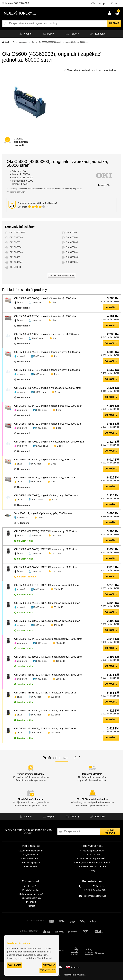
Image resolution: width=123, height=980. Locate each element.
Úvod (7, 42)
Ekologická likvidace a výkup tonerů (93, 862)
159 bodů (56, 571)
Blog (93, 870)
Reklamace (31, 866)
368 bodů (58, 589)
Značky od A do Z (31, 859)
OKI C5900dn (73, 257)
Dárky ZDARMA (93, 855)
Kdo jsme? (31, 886)
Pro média (31, 902)
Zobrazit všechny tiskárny (61, 275)
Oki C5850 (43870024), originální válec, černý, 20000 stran (47, 334)
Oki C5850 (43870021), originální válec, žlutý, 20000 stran (46, 495)
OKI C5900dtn (16, 262)
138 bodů (60, 661)
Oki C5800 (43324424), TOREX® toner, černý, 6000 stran (46, 567)
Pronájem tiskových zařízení (93, 866)
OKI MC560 (15, 267)
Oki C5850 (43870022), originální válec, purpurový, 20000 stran (49, 442)
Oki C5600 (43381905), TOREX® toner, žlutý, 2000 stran (45, 729)
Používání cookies (31, 890)
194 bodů (56, 535)
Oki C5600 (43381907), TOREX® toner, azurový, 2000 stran (47, 621)
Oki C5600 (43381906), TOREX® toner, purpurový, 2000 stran (48, 657)
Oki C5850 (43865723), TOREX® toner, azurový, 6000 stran (47, 585)
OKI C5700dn (73, 242)
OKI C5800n (72, 252)
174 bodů (56, 553)
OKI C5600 (71, 232)
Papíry (48, 34)
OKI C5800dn (16, 252)
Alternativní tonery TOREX (93, 859)
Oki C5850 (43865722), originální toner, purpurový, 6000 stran (48, 424)
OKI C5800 (71, 247)
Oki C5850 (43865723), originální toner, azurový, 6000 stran (47, 370)
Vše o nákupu (98, 3)
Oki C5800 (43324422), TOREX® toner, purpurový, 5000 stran (48, 639)
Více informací (45, 958)
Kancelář (97, 34)
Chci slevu (110, 832)
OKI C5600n (72, 237)
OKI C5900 (15, 257)
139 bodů (58, 625)
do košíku (111, 307)
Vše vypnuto (48, 970)
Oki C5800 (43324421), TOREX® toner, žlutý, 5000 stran (45, 711)
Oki (33, 42)
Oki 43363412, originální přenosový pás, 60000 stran (43, 513)
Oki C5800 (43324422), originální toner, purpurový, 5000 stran (48, 406)
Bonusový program (31, 862)
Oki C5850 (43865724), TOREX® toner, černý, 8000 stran (46, 531)
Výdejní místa (31, 855)
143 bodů (55, 733)
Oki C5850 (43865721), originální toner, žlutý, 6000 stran (45, 478)
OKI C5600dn (16, 237)
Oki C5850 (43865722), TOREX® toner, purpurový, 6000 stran (48, 675)
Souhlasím (15, 965)
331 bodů (58, 607)
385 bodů (55, 697)
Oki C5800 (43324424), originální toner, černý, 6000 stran (46, 298)
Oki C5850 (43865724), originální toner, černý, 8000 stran (46, 316)
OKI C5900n (72, 262)
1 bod (54, 302)
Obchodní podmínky (31, 898)
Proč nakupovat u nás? (93, 851)
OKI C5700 (15, 242)
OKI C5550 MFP (17, 232)
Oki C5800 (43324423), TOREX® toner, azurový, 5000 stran (47, 603)
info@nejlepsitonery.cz (95, 896)
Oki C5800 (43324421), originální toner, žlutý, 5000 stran (45, 460)
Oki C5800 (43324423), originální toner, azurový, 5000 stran (47, 352)
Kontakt (115, 3)
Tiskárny (72, 34)
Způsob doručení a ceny (31, 851)
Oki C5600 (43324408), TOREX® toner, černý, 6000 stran (46, 549)
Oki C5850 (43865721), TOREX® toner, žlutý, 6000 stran (45, 693)
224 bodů (60, 643)
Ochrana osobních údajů (31, 894)
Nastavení (49, 965)
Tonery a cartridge (20, 42)
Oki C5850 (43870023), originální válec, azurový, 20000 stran (48, 388)
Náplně (25, 34)
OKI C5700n (15, 247)
